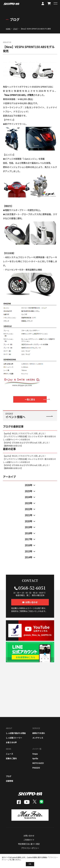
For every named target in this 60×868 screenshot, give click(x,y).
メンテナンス (38, 738)
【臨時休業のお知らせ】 (13, 446)
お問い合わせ (29, 836)
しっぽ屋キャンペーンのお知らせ (16, 439)
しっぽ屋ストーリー (14, 738)
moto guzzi (38, 763)
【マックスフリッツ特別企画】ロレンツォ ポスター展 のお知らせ (29, 436)
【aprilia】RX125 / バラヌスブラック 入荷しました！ (24, 433)
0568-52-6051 (32, 588)
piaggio (36, 768)
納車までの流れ (39, 733)
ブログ (9, 776)
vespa (35, 754)
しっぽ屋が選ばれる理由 (16, 733)
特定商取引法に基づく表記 (29, 844)
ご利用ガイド (29, 840)
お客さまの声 (11, 742)
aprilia (35, 758)
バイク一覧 (37, 749)
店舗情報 (10, 781)
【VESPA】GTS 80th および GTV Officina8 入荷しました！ (27, 443)
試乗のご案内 (11, 758)
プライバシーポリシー (30, 848)
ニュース (10, 754)
